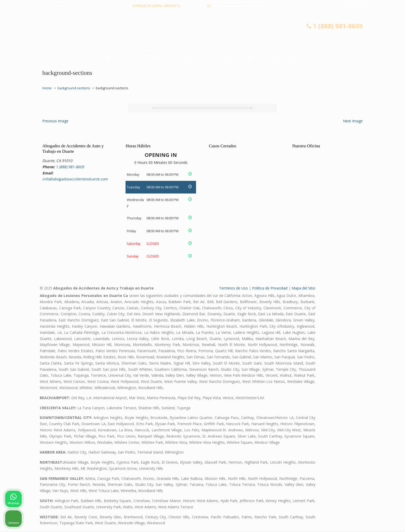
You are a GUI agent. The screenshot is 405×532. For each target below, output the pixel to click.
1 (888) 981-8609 (194, 6)
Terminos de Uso (233, 288)
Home (47, 88)
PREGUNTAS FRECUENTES (66, 6)
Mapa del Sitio (303, 288)
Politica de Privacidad (270, 288)
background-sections (74, 88)
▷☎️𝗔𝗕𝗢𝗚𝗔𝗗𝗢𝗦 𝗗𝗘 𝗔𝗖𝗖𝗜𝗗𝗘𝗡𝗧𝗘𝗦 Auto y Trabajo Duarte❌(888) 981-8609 (202, 32)
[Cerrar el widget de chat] (388, 367)
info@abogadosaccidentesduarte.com (242, 6)
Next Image (353, 121)
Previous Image (55, 121)
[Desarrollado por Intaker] (361, 521)
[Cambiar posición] (377, 367)
